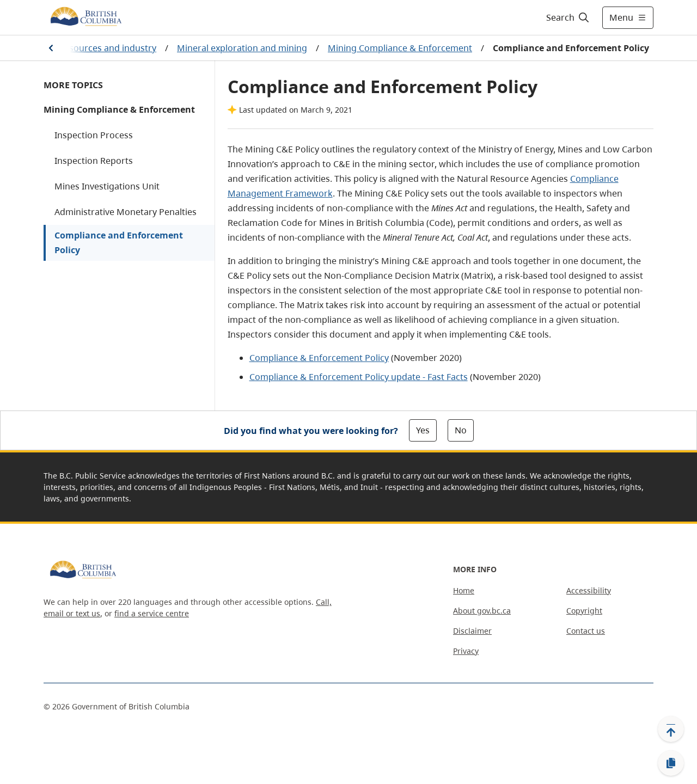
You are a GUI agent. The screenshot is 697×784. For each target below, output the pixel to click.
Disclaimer (472, 631)
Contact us (586, 631)
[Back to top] (671, 729)
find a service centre (152, 613)
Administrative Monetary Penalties (126, 212)
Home (464, 590)
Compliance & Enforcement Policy (319, 358)
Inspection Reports (94, 161)
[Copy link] (671, 763)
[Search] (568, 17)
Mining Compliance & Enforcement (400, 48)
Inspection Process (94, 135)
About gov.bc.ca (482, 611)
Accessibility (589, 590)
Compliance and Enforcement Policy (119, 243)
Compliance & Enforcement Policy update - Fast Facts (359, 377)
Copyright (584, 611)
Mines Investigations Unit (107, 186)
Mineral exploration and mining (242, 48)
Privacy (466, 651)
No (461, 430)
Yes (423, 430)
